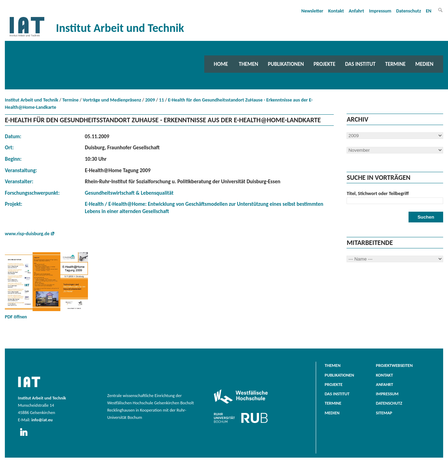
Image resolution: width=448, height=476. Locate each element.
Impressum (380, 11)
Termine (396, 64)
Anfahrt (356, 11)
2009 (150, 100)
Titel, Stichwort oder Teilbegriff (378, 193)
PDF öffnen (46, 286)
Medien (424, 64)
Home (221, 64)
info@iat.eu (42, 420)
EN (429, 11)
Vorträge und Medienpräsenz (112, 100)
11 (161, 100)
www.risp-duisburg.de (27, 234)
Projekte (325, 64)
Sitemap (384, 413)
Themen (249, 64)
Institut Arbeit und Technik (32, 100)
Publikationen (286, 64)
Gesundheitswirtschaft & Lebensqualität (129, 193)
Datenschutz (409, 11)
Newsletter (312, 11)
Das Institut (360, 64)
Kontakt (336, 11)
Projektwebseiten (394, 365)
